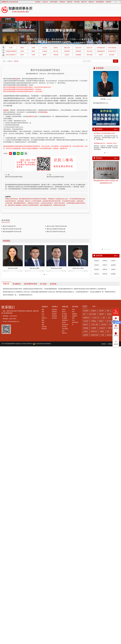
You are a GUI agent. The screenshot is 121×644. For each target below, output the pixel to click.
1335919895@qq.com (13, 322)
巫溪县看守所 (60, 74)
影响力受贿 (90, 55)
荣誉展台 (73, 19)
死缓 (103, 335)
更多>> (116, 129)
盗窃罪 (101, 55)
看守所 (22, 55)
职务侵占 (67, 55)
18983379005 (13, 319)
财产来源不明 (110, 321)
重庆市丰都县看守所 (9, 226)
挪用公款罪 (67, 48)
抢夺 (108, 332)
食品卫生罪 (78, 48)
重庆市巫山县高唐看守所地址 (55, 177)
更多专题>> (112, 55)
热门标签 (43, 284)
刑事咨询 (105, 261)
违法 (109, 318)
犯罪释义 (55, 307)
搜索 (116, 61)
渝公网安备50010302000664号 (42, 344)
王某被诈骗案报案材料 (50, 289)
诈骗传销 (59, 19)
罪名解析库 (17, 284)
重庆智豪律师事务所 (11, 344)
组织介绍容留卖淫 (11, 55)
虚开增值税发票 (101, 48)
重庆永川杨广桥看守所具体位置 (57, 226)
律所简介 (104, 344)
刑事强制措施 (43, 112)
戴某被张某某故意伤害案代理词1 (33, 289)
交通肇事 (94, 328)
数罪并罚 (44, 318)
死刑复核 (97, 269)
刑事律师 (110, 328)
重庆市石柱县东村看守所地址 (14, 177)
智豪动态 (70, 19)
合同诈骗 (45, 51)
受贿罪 (22, 48)
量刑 (43, 310)
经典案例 (44, 19)
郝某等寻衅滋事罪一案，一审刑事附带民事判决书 (18, 295)
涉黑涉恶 (56, 19)
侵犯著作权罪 (95, 335)
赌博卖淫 (65, 19)
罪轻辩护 (97, 265)
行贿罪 (33, 55)
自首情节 (101, 311)
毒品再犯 (104, 325)
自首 (43, 314)
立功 (43, 316)
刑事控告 (105, 269)
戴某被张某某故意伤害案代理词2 (13, 289)
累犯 (43, 312)
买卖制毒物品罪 (101, 51)
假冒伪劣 (56, 48)
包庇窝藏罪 (78, 55)
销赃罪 (33, 51)
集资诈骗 (56, 55)
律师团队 (41, 19)
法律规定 (109, 314)
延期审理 (86, 335)
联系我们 (8, 307)
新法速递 (64, 316)
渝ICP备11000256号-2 (27, 344)
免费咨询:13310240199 (10, 2)
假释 (43, 325)
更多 (94, 306)
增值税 (102, 332)
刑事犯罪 (101, 314)
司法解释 (64, 318)
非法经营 (45, 48)
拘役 (73, 312)
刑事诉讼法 (32, 116)
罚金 (73, 320)
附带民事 (105, 274)
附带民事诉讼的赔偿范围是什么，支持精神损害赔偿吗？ (73, 292)
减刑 (43, 322)
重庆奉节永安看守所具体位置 (12, 229)
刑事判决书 (94, 332)
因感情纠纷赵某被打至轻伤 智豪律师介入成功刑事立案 (90, 289)
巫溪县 (54, 74)
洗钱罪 (22, 51)
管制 (73, 310)
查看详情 (106, 170)
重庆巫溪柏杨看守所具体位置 (12, 232)
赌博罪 (45, 55)
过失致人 (86, 332)
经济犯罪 (62, 19)
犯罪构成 (54, 310)
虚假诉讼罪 (110, 335)
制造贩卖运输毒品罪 (11, 51)
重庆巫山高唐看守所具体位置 (56, 229)
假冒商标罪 (78, 51)
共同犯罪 (54, 316)
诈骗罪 (33, 48)
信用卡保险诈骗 (112, 48)
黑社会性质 (90, 51)
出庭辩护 (113, 269)
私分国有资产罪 (112, 51)
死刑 (73, 318)
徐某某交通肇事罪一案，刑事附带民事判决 (103, 292)
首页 (39, 19)
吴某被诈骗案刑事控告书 (65, 289)
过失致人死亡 (96, 318)
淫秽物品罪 (67, 51)
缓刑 (43, 320)
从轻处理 (86, 321)
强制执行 (101, 321)
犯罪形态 (54, 312)
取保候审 (50, 19)
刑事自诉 (97, 274)
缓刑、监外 (47, 19)
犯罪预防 (113, 274)
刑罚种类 (75, 307)
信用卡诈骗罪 (92, 314)
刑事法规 (65, 307)
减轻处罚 (86, 325)
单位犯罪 (54, 318)
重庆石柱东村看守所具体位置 (56, 232)
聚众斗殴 (56, 51)
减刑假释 (113, 265)
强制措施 (86, 328)
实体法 (64, 310)
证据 (110, 325)
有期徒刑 (75, 314)
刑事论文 (64, 333)
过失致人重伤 (95, 325)
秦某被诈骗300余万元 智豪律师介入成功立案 (16, 292)
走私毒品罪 (102, 328)
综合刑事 (68, 19)
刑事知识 (45, 307)
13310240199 (13, 316)
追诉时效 (44, 327)
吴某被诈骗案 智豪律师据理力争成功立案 (43, 292)
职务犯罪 (53, 19)
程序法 (64, 312)
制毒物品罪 (86, 318)
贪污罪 (11, 48)
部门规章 (64, 314)
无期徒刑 (75, 316)
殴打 (85, 314)
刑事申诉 (105, 265)
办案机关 (10, 61)
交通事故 (94, 321)
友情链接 (53, 284)
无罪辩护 (113, 261)
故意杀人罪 (90, 48)
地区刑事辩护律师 (30, 284)
